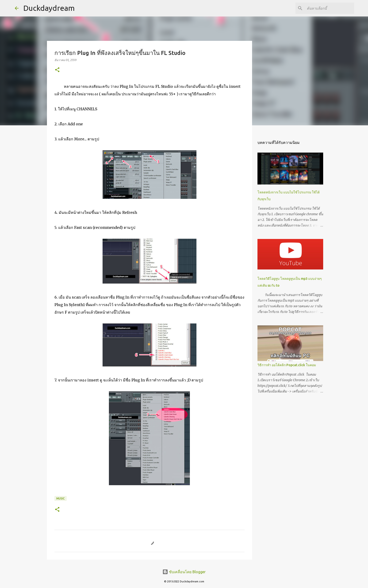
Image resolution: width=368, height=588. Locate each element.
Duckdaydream (49, 8)
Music (61, 498)
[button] (57, 70)
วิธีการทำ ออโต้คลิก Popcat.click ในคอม (287, 365)
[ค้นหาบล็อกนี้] (330, 8)
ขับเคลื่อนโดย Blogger (184, 572)
